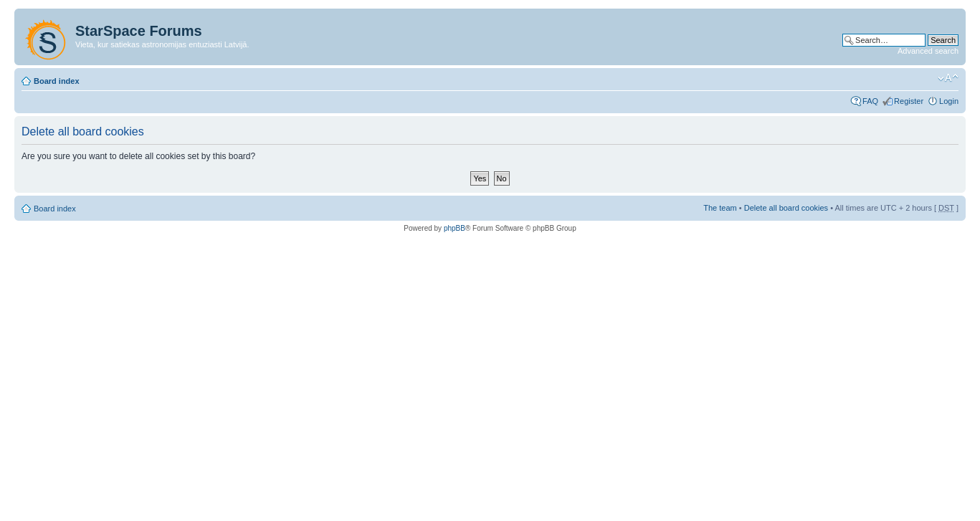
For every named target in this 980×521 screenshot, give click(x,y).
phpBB (455, 228)
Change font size (948, 78)
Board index (57, 81)
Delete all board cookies (786, 208)
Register (909, 101)
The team (720, 208)
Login (949, 101)
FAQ (870, 101)
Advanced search (928, 51)
